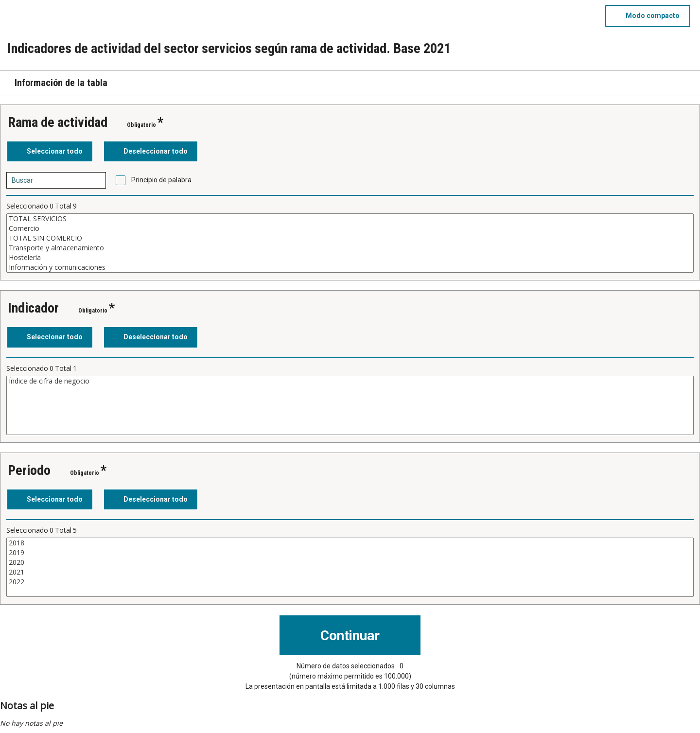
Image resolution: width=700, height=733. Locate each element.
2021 (350, 572)
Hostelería (350, 258)
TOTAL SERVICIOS (350, 219)
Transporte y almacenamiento (350, 248)
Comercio (350, 228)
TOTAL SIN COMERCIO (350, 238)
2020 (350, 562)
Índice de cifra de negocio (350, 381)
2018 (350, 543)
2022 (350, 582)
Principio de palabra (161, 180)
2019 (350, 553)
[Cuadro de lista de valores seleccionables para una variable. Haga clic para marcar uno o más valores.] (350, 243)
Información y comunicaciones (350, 267)
